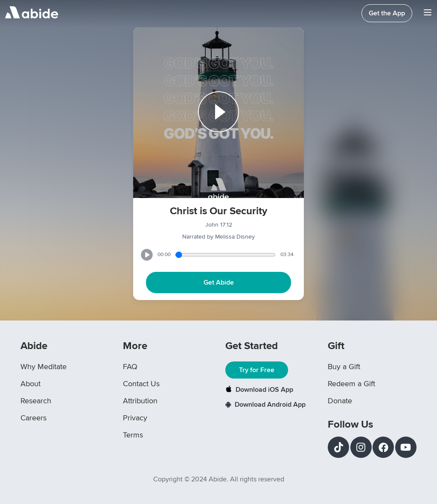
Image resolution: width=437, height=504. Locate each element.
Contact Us (141, 384)
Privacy (135, 418)
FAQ (130, 367)
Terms (133, 435)
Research (36, 401)
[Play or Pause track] (218, 113)
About (31, 384)
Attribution (140, 401)
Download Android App (265, 405)
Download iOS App (259, 390)
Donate (340, 401)
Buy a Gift (344, 367)
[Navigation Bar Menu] (428, 13)
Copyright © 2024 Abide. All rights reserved (219, 479)
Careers (34, 418)
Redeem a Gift (351, 384)
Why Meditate (44, 367)
